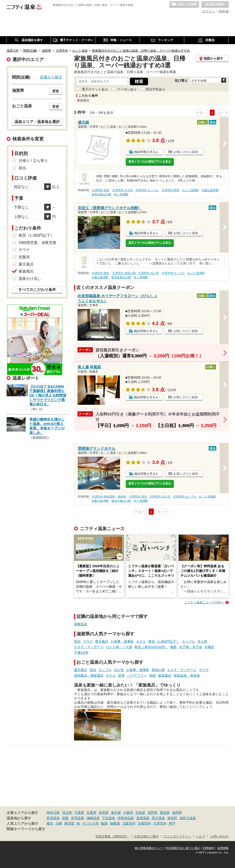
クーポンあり (127, 89)
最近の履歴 (215, 4)
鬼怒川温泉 (188, 818)
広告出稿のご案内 (146, 837)
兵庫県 (91, 813)
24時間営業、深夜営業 (38, 243)
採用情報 (223, 848)
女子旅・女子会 (191, 647)
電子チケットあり (95, 89)
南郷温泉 (81, 624)
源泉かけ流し (30, 279)
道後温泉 (143, 818)
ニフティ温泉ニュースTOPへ (204, 602)
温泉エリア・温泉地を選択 (37, 122)
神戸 (172, 823)
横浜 (50, 823)
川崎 (59, 823)
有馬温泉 (78, 818)
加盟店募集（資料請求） (112, 837)
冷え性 (202, 641)
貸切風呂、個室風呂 (89, 675)
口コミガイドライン (177, 837)
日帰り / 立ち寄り (33, 161)
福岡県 (177, 813)
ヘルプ (201, 837)
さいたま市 (90, 823)
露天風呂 (102, 641)
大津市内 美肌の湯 (124, 273)
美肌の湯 (158, 670)
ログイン (209, 11)
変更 (56, 91)
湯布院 (172, 818)
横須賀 (69, 823)
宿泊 (77, 641)
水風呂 (209, 647)
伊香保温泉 (126, 818)
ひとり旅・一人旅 (119, 647)
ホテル (141, 641)
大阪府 (128, 813)
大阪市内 (129, 823)
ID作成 (224, 11)
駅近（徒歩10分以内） (151, 647)
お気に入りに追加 (186, 152)
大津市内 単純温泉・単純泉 (109, 497)
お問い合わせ (219, 837)
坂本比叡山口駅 (102, 194)
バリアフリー (137, 675)
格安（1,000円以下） (164, 641)
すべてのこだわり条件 (37, 290)
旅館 (173, 647)
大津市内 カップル (147, 190)
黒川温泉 (158, 818)
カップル (188, 641)
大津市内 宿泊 (100, 190)
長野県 (153, 813)
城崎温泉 (93, 818)
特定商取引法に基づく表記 (183, 848)
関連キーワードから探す (26, 829)
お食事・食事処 (122, 641)
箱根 (65, 818)
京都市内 (144, 823)
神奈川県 (53, 813)
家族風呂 (165, 675)
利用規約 (208, 848)
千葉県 (79, 813)
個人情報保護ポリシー (149, 848)
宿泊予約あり (156, 89)
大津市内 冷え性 (122, 190)
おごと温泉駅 (191, 190)
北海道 (140, 813)
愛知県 (165, 813)
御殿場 (115, 823)
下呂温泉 (109, 818)
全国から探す (51, 77)
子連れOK (81, 652)
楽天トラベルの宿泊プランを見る (150, 162)
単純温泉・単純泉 (187, 675)
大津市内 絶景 (170, 190)
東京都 (116, 813)
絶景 (121, 675)
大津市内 (160, 823)
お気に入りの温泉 (184, 4)
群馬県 (104, 813)
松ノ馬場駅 (121, 194)
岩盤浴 (24, 257)
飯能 (104, 823)
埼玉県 (67, 813)
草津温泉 (53, 818)
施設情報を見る (145, 152)
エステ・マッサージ (89, 647)
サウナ (88, 641)
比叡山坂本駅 (210, 190)
